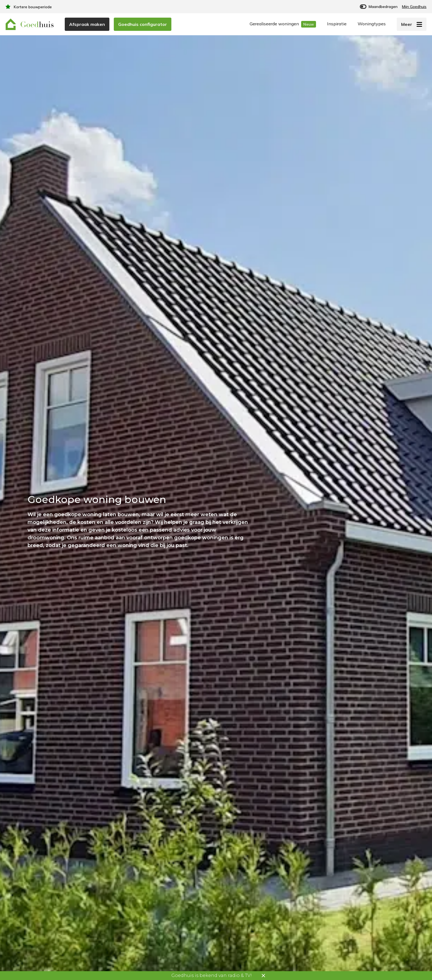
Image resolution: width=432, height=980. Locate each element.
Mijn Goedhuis (414, 7)
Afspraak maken (87, 24)
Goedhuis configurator (143, 24)
